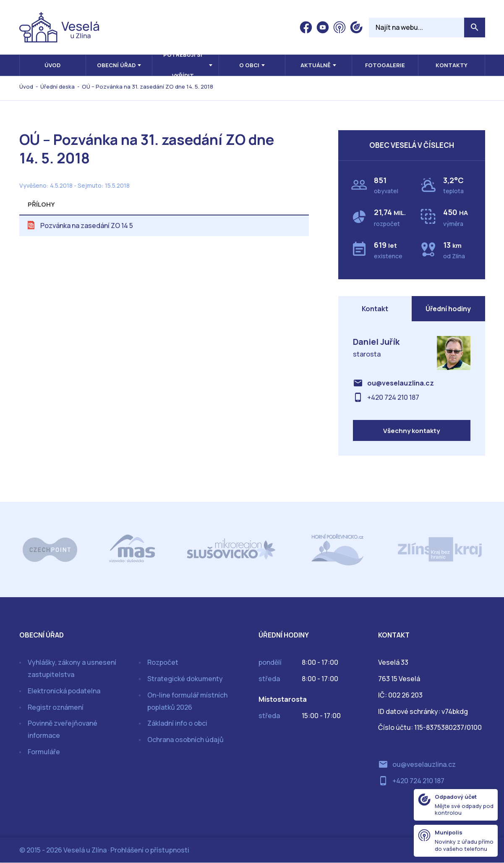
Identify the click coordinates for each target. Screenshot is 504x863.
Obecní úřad (116, 65)
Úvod (52, 65)
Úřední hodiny (448, 309)
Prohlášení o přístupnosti (150, 850)
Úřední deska (57, 87)
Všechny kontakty (411, 431)
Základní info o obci (177, 724)
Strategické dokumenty (185, 679)
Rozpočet (163, 662)
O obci (249, 65)
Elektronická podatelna (64, 691)
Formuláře (44, 752)
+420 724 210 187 (393, 397)
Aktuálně (316, 65)
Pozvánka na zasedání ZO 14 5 (87, 226)
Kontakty (452, 65)
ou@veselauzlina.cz (401, 383)
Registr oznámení (56, 707)
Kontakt (375, 309)
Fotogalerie (385, 65)
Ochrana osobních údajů (185, 740)
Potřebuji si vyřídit (183, 65)
